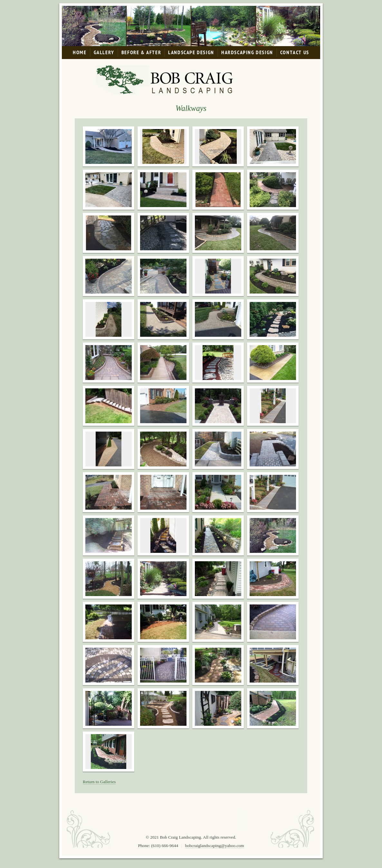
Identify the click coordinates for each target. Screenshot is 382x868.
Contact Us (295, 53)
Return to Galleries (99, 782)
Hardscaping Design (247, 53)
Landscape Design (191, 53)
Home (80, 53)
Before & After (141, 53)
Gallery (104, 53)
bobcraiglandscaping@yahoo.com (215, 846)
